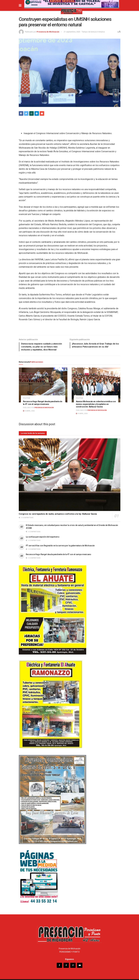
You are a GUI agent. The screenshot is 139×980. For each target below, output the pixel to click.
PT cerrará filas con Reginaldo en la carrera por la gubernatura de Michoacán (60, 542)
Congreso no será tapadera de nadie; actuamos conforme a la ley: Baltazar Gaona (58, 510)
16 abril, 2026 (29, 407)
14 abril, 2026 (82, 410)
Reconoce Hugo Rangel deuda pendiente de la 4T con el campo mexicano (58, 551)
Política (26, 394)
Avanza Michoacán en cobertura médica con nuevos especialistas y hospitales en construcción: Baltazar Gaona (96, 400)
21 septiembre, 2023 (72, 32)
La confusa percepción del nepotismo (43, 533)
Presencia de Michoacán (48, 32)
